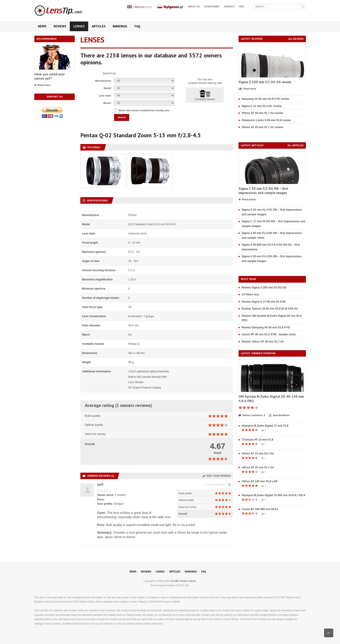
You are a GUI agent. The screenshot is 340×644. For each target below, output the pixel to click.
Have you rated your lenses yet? (49, 76)
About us (194, 7)
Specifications (279, 415)
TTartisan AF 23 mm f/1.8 (258, 440)
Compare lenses (205, 95)
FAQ (137, 26)
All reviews (296, 39)
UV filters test (250, 295)
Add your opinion (217, 476)
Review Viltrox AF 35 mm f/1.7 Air (263, 342)
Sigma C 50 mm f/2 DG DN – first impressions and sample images (263, 191)
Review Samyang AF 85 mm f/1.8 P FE (266, 327)
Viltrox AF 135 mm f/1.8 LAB (260, 481)
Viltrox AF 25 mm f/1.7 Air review (262, 127)
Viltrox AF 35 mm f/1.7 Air (258, 467)
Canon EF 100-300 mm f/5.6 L (260, 509)
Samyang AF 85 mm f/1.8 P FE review (265, 99)
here (69, 624)
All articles (296, 145)
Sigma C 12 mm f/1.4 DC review (262, 106)
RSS (242, 7)
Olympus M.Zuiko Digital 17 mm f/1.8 (265, 426)
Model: (108, 88)
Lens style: (105, 96)
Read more (42, 85)
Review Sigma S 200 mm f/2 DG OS (264, 288)
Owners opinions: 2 (252, 415)
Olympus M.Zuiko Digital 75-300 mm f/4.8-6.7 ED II (273, 495)
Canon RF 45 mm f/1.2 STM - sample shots (269, 334)
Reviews (60, 26)
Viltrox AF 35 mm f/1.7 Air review (262, 113)
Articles (99, 26)
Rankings (120, 26)
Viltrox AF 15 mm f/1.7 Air (258, 454)
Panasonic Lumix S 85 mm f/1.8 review (266, 120)
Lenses (79, 26)
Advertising (212, 7)
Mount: (108, 103)
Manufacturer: (103, 81)
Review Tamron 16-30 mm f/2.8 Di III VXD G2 (270, 309)
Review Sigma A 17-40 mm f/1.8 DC (264, 302)
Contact (229, 7)
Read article (247, 200)
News (42, 26)
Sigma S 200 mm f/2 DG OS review (265, 82)
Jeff (100, 485)
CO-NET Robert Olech (183, 581)
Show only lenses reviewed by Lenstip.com (144, 110)
